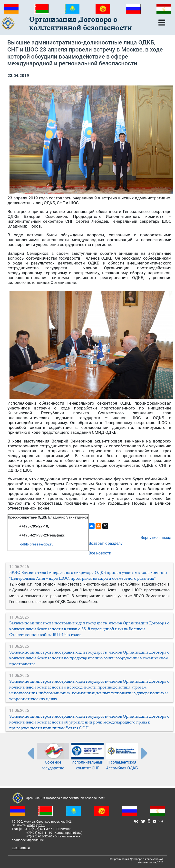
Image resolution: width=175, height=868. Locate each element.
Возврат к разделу (106, 543)
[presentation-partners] (30, 753)
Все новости (100, 553)
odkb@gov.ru (36, 825)
